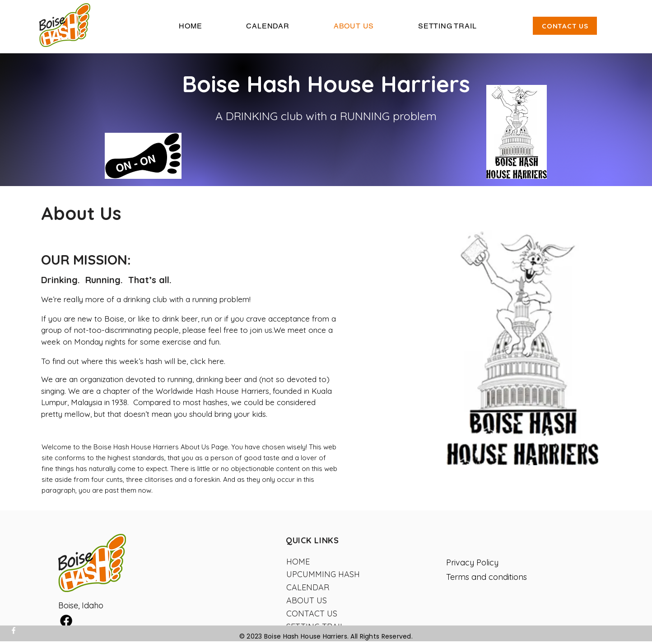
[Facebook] (14, 630)
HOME (298, 562)
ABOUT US (307, 600)
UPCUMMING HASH (323, 574)
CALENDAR (308, 587)
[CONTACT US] (565, 26)
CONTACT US (312, 614)
